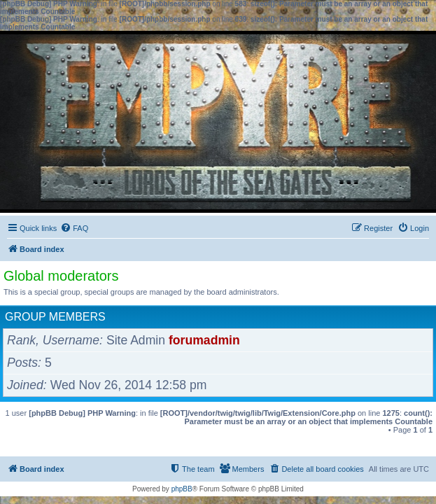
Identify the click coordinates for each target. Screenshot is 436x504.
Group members (55, 317)
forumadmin (204, 340)
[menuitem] (74, 228)
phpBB (182, 489)
